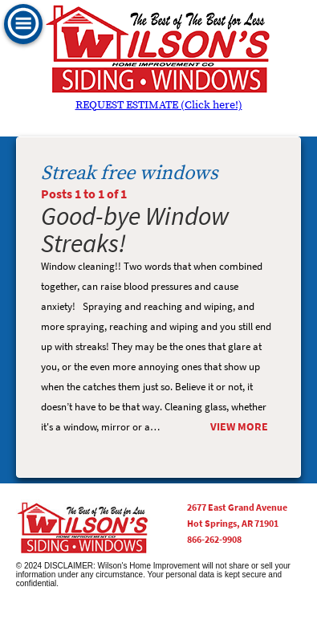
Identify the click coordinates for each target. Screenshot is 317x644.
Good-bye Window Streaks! (135, 229)
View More (239, 427)
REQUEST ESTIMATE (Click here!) (159, 105)
